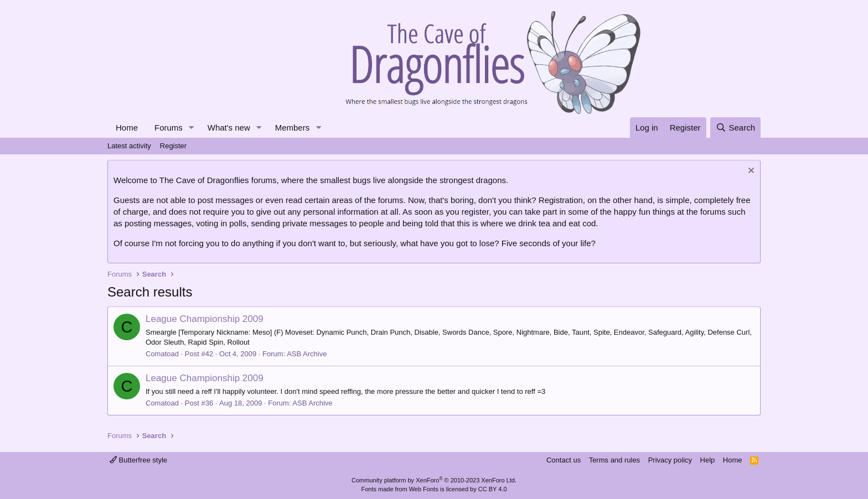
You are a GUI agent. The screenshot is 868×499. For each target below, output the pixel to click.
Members (293, 128)
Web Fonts (424, 489)
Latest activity (129, 146)
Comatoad (162, 354)
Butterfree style (138, 460)
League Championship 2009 (205, 319)
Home (127, 128)
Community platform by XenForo (434, 480)
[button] (192, 128)
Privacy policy (670, 460)
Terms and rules (614, 460)
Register (173, 146)
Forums (169, 128)
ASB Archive (307, 354)
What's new (229, 128)
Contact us (564, 460)
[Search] (735, 128)
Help (708, 460)
